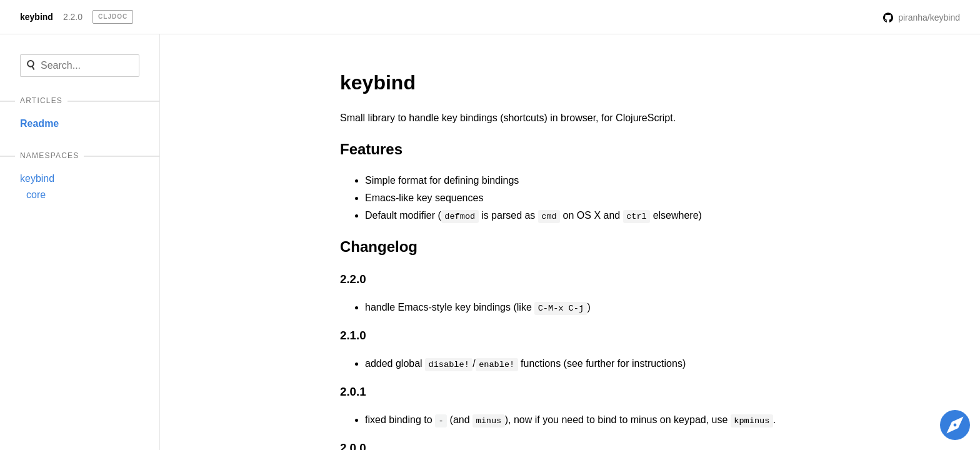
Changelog (379, 247)
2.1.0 (353, 335)
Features (371, 149)
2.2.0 (73, 17)
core (36, 195)
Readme (39, 123)
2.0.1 (353, 392)
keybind (37, 17)
